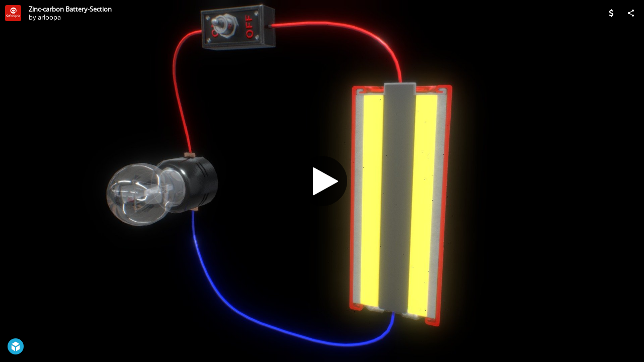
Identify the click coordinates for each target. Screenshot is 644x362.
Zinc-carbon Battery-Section (70, 9)
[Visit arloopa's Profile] (13, 13)
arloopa (49, 17)
